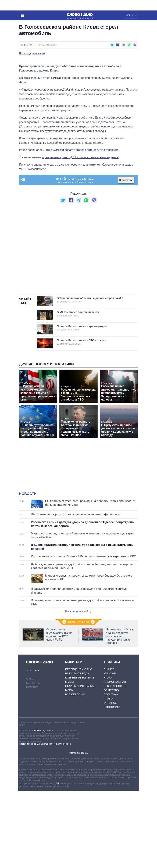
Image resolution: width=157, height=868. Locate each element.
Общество (26, 45)
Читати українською (32, 53)
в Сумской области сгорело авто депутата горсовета (85, 227)
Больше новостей (78, 689)
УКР (128, 15)
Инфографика (78, 699)
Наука (108, 755)
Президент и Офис (79, 746)
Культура (110, 750)
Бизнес (109, 746)
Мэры (69, 767)
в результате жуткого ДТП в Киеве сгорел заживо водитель (81, 234)
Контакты (33, 760)
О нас (30, 756)
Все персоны (75, 771)
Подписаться (126, 257)
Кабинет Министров (80, 755)
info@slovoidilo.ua (78, 830)
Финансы (110, 780)
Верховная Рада (77, 750)
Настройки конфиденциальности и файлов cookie (45, 821)
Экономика (112, 784)
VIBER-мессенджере (33, 246)
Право (108, 776)
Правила (32, 764)
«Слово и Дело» (42, 807)
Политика (111, 771)
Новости (28, 571)
